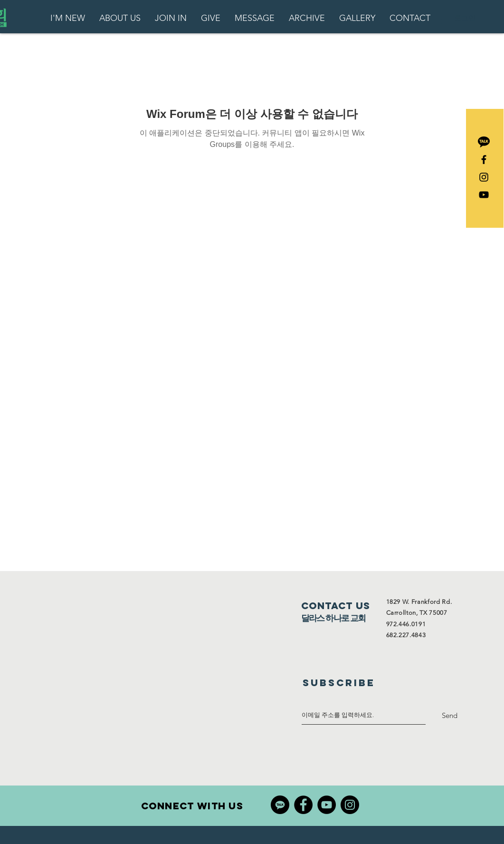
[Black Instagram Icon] (484, 177)
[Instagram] (350, 805)
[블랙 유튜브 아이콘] (484, 195)
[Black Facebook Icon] (484, 160)
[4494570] (280, 805)
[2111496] (484, 142)
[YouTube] (327, 805)
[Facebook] (303, 805)
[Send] (450, 715)
